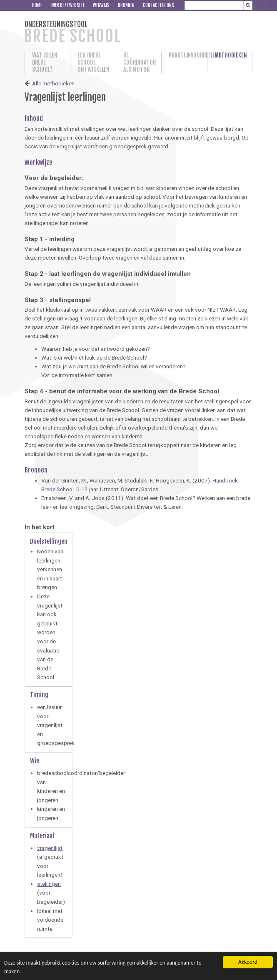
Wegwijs (101, 5)
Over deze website (67, 5)
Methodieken (230, 55)
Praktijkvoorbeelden (184, 55)
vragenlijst (50, 848)
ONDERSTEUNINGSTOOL (72, 33)
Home (37, 5)
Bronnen (126, 5)
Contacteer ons (158, 5)
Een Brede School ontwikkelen (93, 62)
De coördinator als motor (139, 62)
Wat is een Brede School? (45, 62)
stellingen (49, 884)
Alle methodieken (53, 83)
